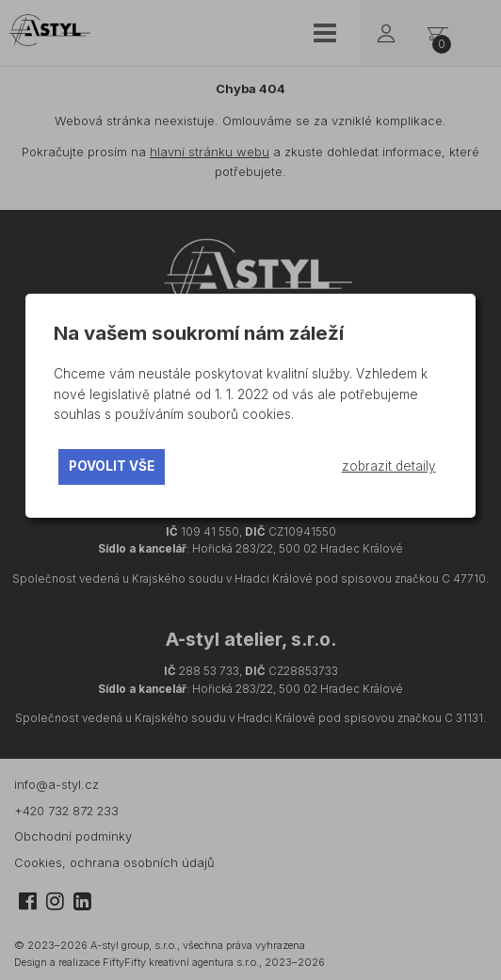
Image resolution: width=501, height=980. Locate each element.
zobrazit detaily (389, 466)
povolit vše (112, 466)
